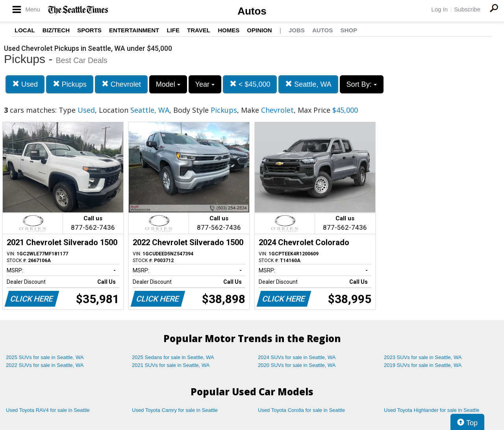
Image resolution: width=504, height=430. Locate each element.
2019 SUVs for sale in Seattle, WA (423, 365)
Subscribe (467, 9)
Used (25, 84)
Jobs (297, 30)
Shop (349, 30)
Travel (199, 30)
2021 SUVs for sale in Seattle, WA (171, 365)
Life (173, 30)
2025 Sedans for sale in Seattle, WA (173, 357)
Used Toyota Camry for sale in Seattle (175, 410)
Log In (439, 9)
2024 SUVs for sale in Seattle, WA (297, 357)
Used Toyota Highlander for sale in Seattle (432, 410)
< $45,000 (250, 84)
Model (168, 84)
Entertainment (134, 30)
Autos (252, 11)
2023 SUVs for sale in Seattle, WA (423, 357)
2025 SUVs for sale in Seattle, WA (45, 357)
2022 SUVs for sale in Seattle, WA (45, 365)
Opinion (259, 30)
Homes (229, 30)
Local (25, 30)
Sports (89, 30)
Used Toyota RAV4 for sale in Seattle (48, 410)
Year (205, 84)
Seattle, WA (308, 84)
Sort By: (362, 84)
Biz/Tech (56, 30)
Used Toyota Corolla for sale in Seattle (301, 410)
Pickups (70, 84)
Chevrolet (121, 84)
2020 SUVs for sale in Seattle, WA (297, 365)
